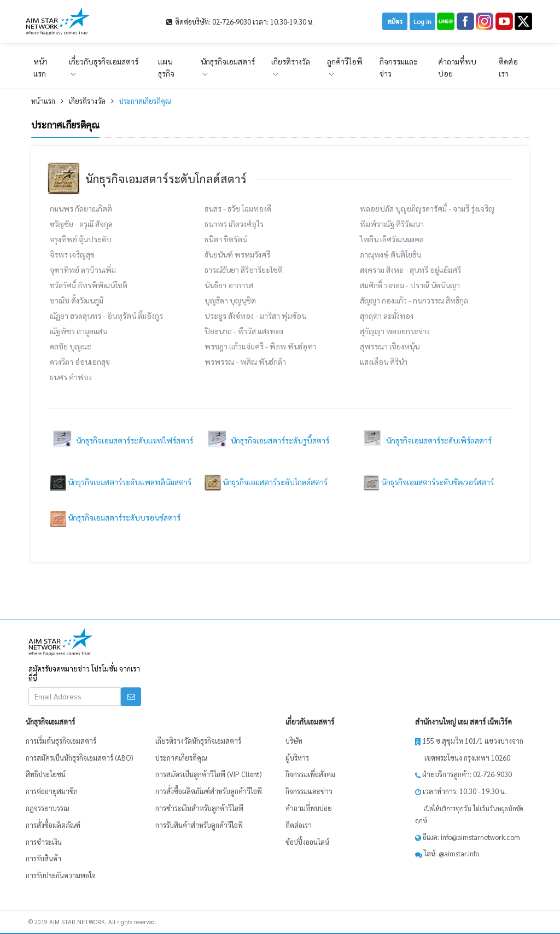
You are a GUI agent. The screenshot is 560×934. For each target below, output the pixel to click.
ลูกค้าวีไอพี (345, 61)
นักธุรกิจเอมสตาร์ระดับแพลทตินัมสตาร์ (121, 482)
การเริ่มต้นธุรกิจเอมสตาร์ (61, 741)
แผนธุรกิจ (166, 67)
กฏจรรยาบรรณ (47, 808)
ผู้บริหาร (297, 758)
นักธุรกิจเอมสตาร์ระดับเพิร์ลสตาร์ (426, 440)
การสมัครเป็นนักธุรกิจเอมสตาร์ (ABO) (79, 758)
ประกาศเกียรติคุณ (145, 101)
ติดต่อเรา (508, 67)
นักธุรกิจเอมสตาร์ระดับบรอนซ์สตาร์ (115, 517)
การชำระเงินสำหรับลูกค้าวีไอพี (199, 808)
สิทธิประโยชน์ (46, 774)
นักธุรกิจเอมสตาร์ (228, 61)
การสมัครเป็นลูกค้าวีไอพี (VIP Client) (208, 774)
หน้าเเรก (40, 67)
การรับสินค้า (43, 858)
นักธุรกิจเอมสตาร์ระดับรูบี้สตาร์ (267, 440)
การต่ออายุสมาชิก (52, 791)
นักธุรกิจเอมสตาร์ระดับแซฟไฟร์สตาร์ (121, 440)
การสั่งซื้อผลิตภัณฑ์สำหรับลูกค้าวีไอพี (209, 791)
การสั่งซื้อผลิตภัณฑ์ (53, 825)
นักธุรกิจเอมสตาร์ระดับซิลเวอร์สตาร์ (427, 482)
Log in (422, 21)
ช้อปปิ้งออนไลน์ (307, 842)
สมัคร (395, 21)
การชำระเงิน (44, 842)
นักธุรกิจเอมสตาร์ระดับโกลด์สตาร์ (266, 482)
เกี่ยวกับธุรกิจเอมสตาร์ (104, 61)
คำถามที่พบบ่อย (457, 67)
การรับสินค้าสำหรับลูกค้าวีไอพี (199, 825)
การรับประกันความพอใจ (61, 875)
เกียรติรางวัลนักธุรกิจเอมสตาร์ (198, 741)
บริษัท (294, 741)
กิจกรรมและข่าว (399, 67)
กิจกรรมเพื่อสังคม (310, 774)
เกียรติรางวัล (291, 61)
